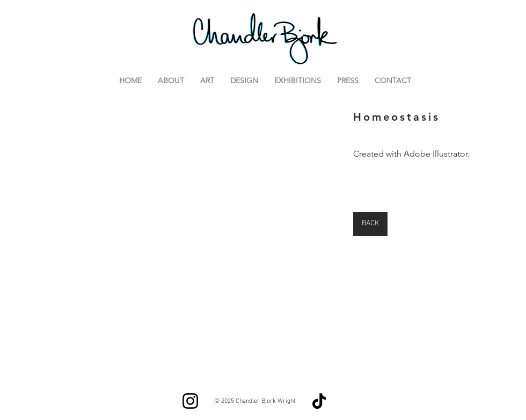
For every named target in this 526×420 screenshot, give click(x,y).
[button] (171, 237)
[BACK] (370, 224)
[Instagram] (190, 401)
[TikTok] (319, 401)
